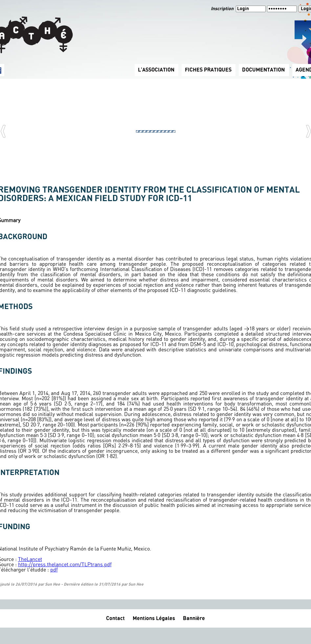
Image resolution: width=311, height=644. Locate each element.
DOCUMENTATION (263, 70)
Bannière (194, 618)
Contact (115, 618)
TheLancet (30, 559)
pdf (54, 570)
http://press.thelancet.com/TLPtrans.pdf (65, 565)
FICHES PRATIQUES (208, 70)
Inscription (223, 9)
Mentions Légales (154, 618)
